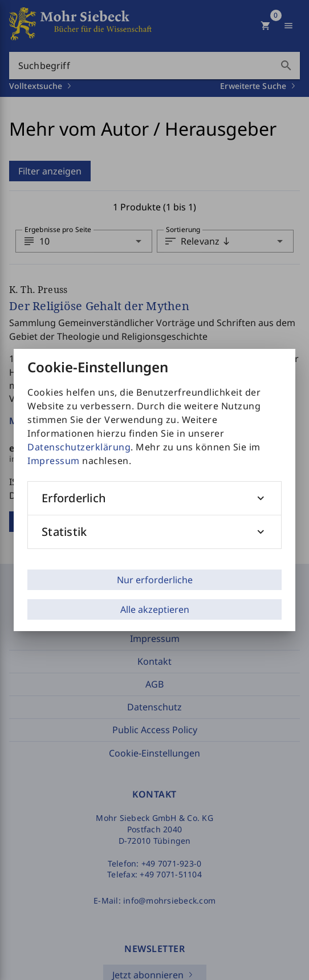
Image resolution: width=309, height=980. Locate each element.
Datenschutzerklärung (79, 447)
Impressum (54, 461)
